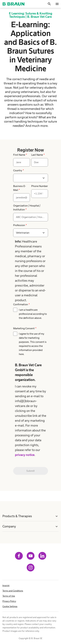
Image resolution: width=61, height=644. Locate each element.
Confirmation (21, 304)
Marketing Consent (25, 328)
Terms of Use (9, 596)
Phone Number (40, 186)
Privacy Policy (9, 601)
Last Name (38, 155)
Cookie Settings (10, 606)
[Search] (49, 4)
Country (18, 170)
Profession (20, 225)
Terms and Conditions (13, 591)
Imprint (6, 585)
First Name (20, 155)
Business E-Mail (20, 188)
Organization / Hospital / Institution (27, 208)
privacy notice (25, 455)
